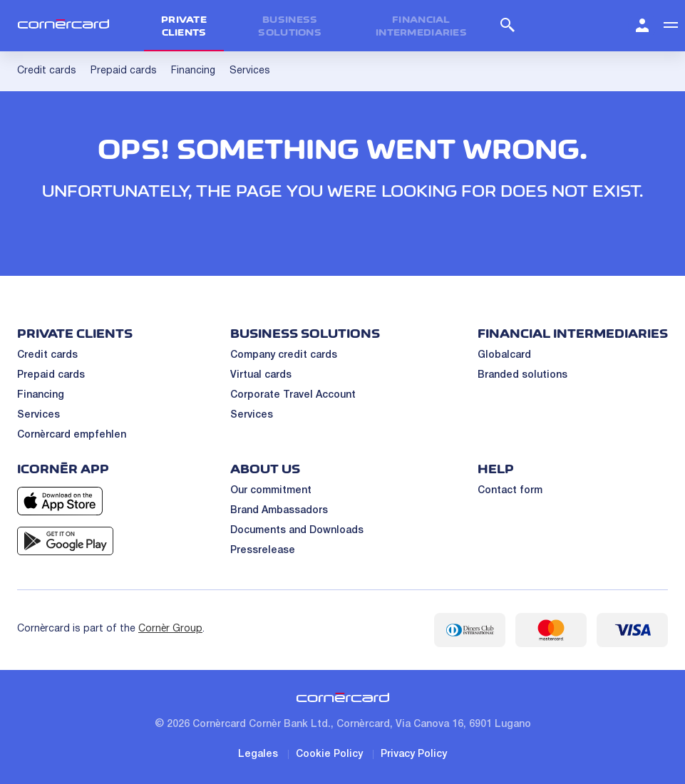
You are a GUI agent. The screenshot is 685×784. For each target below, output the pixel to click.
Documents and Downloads (297, 531)
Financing (41, 395)
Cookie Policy (329, 754)
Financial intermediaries (421, 26)
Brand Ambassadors (279, 511)
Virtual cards (261, 375)
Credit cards (47, 355)
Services (38, 415)
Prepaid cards (51, 375)
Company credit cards (284, 355)
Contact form (510, 491)
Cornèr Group (170, 629)
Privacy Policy (414, 754)
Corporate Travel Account (293, 395)
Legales (258, 754)
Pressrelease (263, 551)
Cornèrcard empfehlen (72, 435)
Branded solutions (522, 375)
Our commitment (271, 491)
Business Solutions (290, 26)
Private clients (184, 26)
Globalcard (504, 355)
